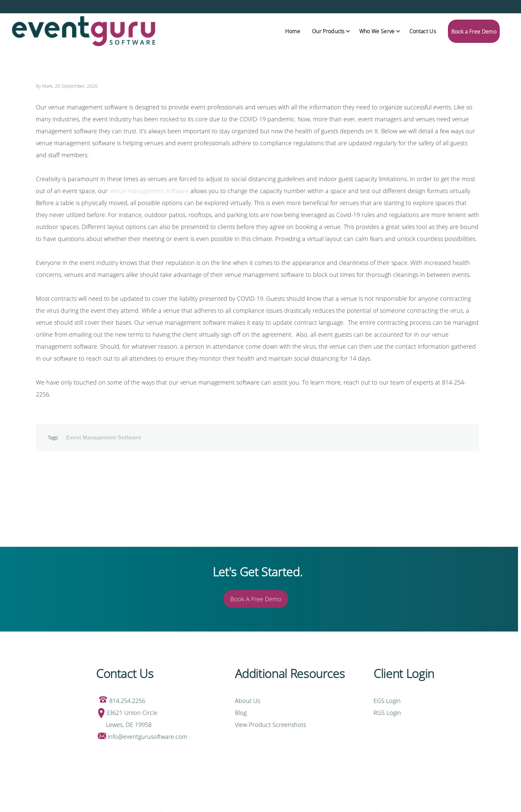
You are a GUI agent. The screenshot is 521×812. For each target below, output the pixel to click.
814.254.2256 (127, 701)
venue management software (149, 191)
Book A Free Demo (256, 599)
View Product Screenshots (270, 725)
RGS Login (387, 713)
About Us (248, 701)
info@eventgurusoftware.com (148, 737)
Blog (241, 713)
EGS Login (388, 701)
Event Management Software (104, 438)
